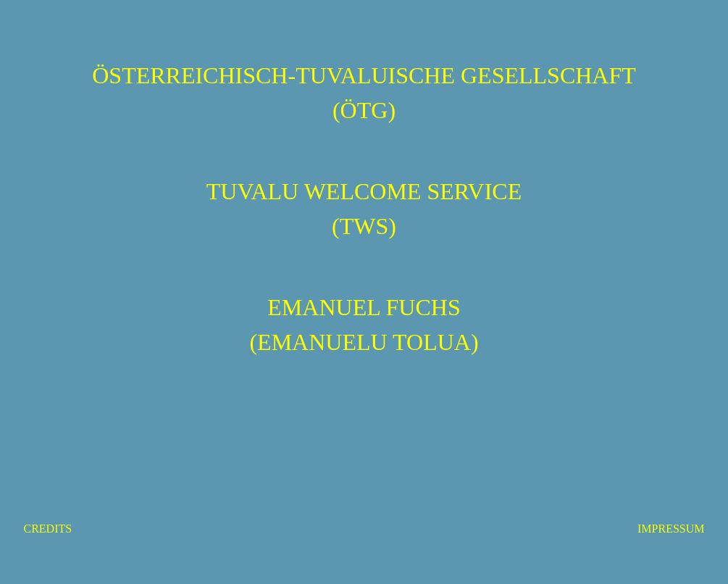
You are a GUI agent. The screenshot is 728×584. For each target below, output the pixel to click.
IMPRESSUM (671, 529)
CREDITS (48, 529)
